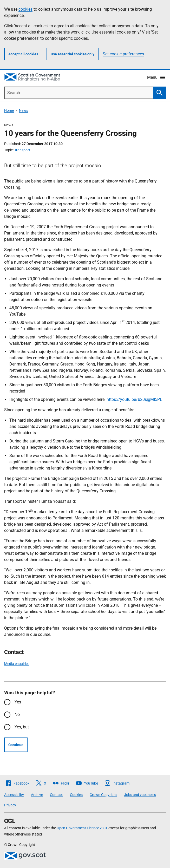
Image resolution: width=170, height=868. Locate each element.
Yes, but (22, 727)
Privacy (10, 805)
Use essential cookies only (73, 54)
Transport (22, 150)
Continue (16, 745)
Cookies (76, 795)
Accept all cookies (23, 54)
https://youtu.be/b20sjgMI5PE (134, 399)
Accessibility (14, 795)
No (17, 714)
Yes (18, 702)
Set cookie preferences (123, 54)
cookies (25, 9)
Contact (56, 795)
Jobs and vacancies (140, 795)
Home (9, 110)
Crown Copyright (103, 795)
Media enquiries (17, 664)
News (24, 110)
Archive (37, 795)
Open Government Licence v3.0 (82, 828)
